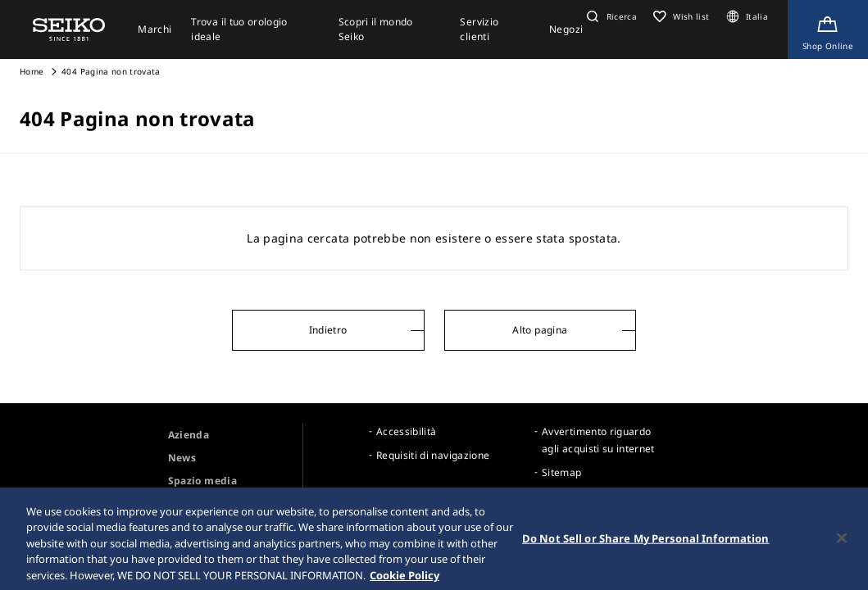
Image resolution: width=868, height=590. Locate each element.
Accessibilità (407, 431)
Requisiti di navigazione (433, 455)
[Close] (842, 545)
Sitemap (561, 472)
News (182, 458)
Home (32, 71)
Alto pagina (540, 330)
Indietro (328, 330)
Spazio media (202, 481)
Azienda (189, 435)
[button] (610, 16)
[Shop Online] (828, 29)
